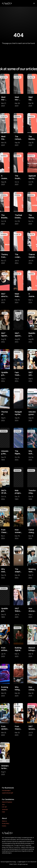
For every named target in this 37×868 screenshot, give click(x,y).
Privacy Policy (6, 823)
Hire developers (6, 791)
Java (3, 805)
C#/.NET (4, 807)
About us (4, 821)
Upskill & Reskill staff (7, 793)
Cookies (4, 826)
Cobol (3, 812)
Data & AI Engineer (7, 802)
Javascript (5, 809)
